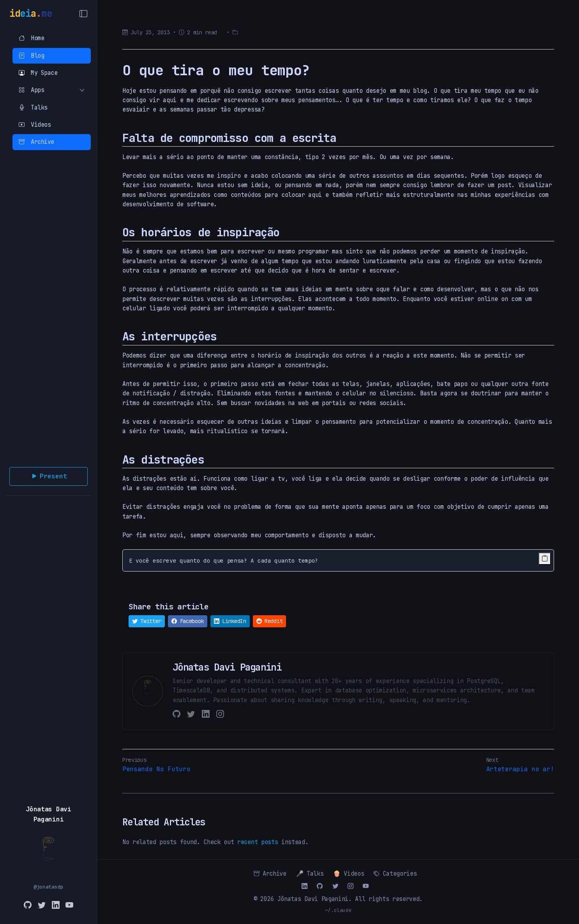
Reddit (269, 621)
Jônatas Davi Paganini (313, 899)
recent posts (258, 842)
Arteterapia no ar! (520, 769)
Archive (36, 142)
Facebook (188, 621)
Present (49, 476)
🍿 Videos (349, 874)
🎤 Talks (310, 874)
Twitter (147, 621)
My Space (38, 73)
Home (31, 38)
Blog (31, 56)
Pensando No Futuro (156, 769)
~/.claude (338, 910)
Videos (35, 125)
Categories (395, 874)
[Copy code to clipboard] (545, 559)
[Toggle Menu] (83, 14)
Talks (33, 107)
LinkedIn (230, 621)
